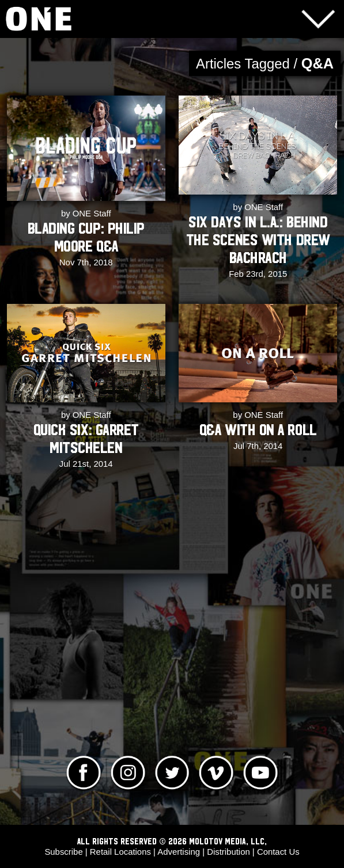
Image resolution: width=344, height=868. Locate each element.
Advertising (179, 852)
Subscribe (63, 852)
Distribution (228, 852)
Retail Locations (120, 852)
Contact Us (278, 852)
